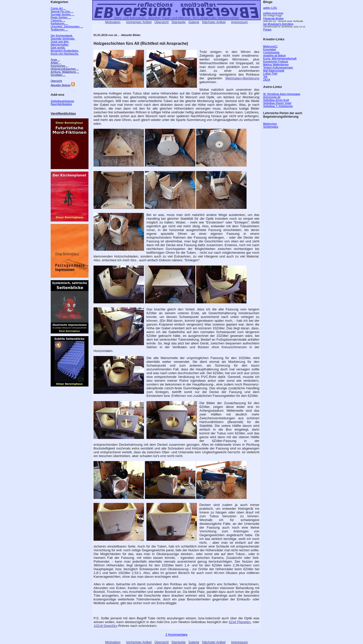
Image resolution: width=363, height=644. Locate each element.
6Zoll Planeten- (240, 622)
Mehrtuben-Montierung (242, 78)
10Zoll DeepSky (105, 626)
